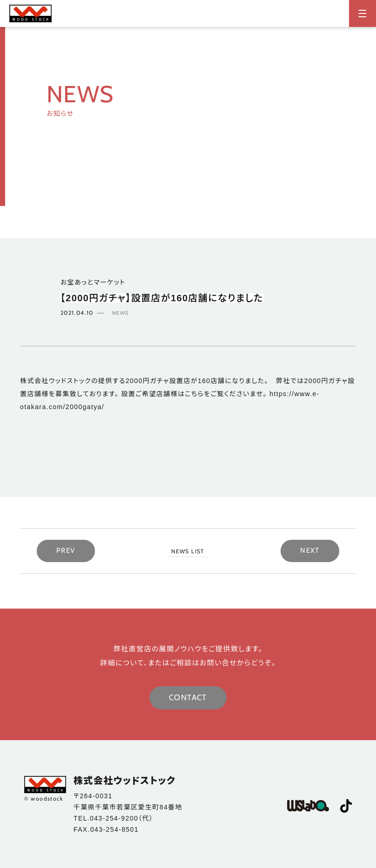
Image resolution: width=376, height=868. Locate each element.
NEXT (310, 550)
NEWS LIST (188, 551)
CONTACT (188, 697)
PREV (66, 550)
